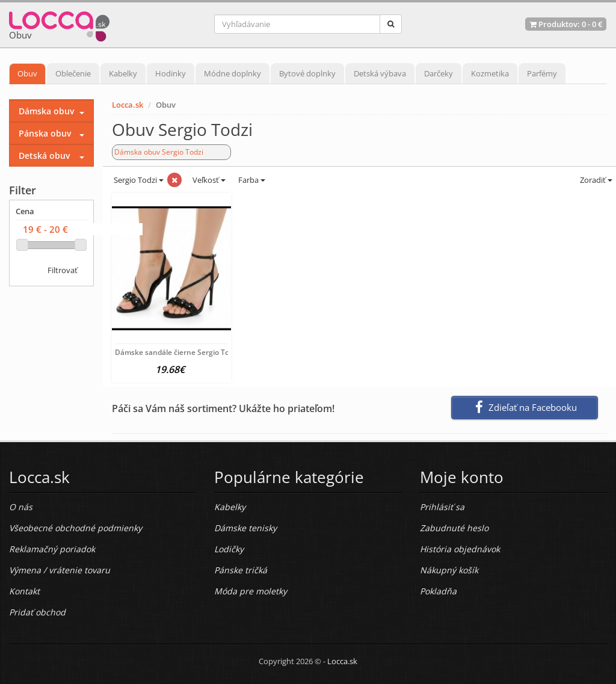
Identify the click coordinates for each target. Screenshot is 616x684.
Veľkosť (208, 180)
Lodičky (229, 549)
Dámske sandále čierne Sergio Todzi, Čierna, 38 (196, 352)
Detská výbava (380, 73)
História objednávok (460, 549)
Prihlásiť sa (442, 507)
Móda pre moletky (251, 591)
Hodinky (171, 73)
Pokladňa (438, 591)
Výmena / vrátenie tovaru (60, 570)
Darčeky (439, 73)
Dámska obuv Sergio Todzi (159, 152)
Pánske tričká (241, 570)
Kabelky (123, 73)
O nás (21, 507)
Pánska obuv (45, 133)
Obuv (27, 73)
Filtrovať (63, 270)
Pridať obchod (37, 612)
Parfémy (542, 73)
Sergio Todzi (138, 180)
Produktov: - (566, 24)
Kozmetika (490, 73)
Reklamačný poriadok (52, 549)
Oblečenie (73, 73)
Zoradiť (595, 180)
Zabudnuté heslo (454, 528)
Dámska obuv (46, 111)
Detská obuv (44, 156)
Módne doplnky (233, 73)
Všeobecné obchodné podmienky (75, 528)
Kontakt (24, 591)
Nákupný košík (449, 570)
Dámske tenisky (245, 528)
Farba (252, 180)
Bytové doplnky (307, 73)
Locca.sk (128, 105)
